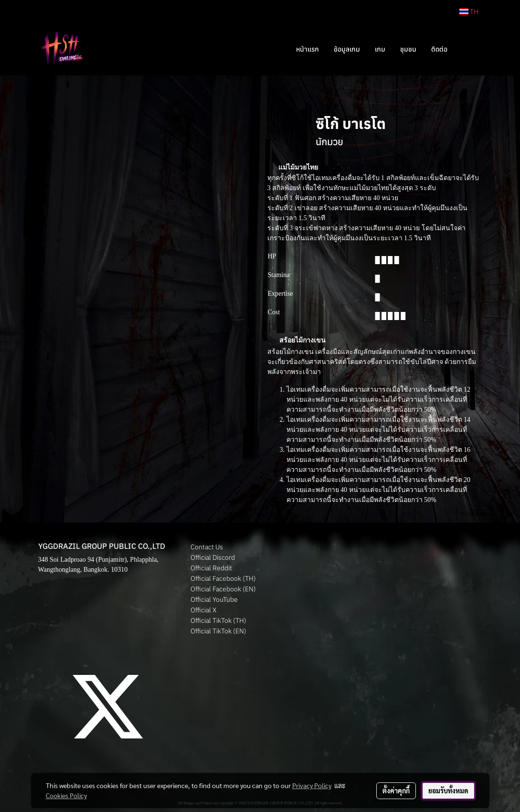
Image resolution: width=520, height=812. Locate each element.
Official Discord (213, 557)
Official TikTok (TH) (218, 620)
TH (469, 11)
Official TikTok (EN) (218, 631)
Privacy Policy (312, 785)
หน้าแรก (308, 49)
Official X (203, 610)
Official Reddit (211, 568)
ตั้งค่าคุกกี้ (396, 791)
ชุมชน (408, 49)
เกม (380, 49)
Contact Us (207, 547)
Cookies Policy (66, 795)
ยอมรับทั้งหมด (448, 791)
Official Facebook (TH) (223, 578)
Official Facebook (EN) (223, 589)
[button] (469, 49)
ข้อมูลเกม (347, 49)
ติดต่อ (439, 49)
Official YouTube (214, 599)
